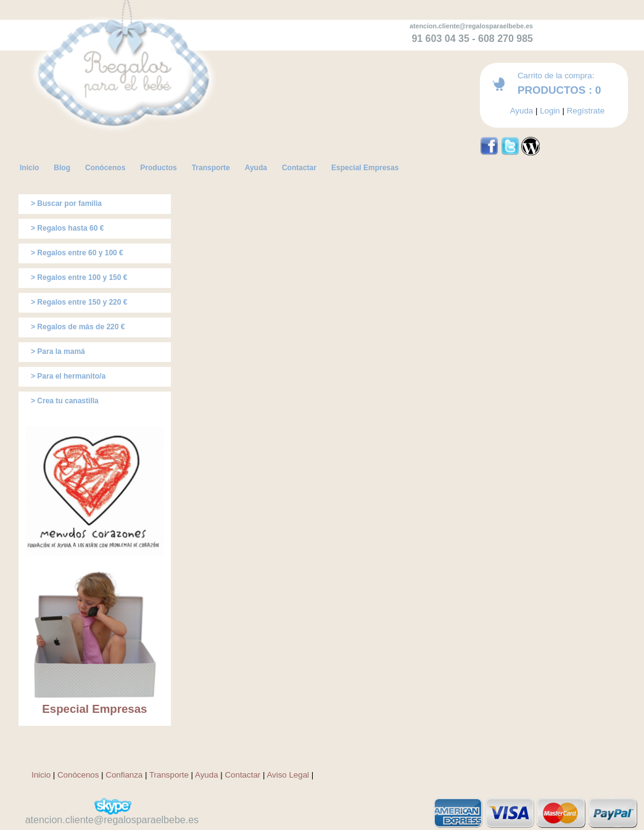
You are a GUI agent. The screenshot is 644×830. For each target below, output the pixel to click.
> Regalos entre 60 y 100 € (77, 253)
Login (550, 111)
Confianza (124, 775)
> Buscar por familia (66, 203)
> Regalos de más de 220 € (78, 327)
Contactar (242, 775)
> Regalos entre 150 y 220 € (79, 302)
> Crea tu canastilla (65, 401)
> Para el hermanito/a (68, 376)
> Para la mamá (58, 351)
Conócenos (78, 775)
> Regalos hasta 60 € (67, 228)
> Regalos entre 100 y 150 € (79, 277)
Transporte (169, 775)
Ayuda (522, 111)
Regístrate (586, 111)
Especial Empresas (94, 709)
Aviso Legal (288, 775)
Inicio (41, 775)
